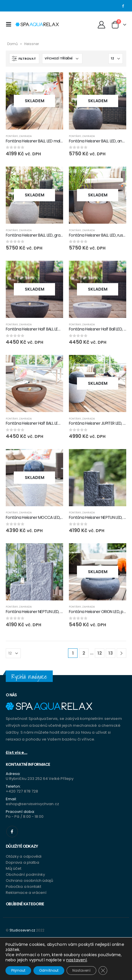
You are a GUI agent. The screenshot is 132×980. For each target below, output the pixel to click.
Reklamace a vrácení (26, 893)
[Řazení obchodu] (62, 59)
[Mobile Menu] (10, 24)
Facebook (12, 832)
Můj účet (14, 868)
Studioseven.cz (22, 930)
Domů (13, 44)
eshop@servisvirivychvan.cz (32, 804)
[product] (34, 101)
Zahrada (25, 136)
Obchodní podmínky (25, 874)
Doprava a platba (22, 862)
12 (100, 653)
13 (111, 653)
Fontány (12, 136)
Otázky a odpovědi (24, 856)
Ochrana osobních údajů (29, 881)
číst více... (17, 752)
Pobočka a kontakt (23, 887)
